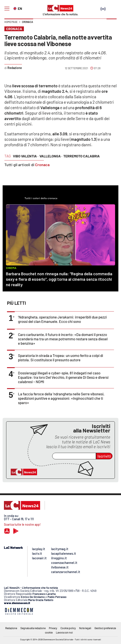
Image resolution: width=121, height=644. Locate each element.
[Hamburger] (7, 9)
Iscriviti (104, 456)
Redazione (11, 628)
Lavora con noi (64, 632)
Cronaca (28, 22)
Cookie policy (68, 628)
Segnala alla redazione (33, 628)
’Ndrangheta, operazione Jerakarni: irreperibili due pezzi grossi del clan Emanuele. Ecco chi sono (62, 319)
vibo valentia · (26, 156)
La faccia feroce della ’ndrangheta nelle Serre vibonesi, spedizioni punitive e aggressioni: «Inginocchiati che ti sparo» (61, 398)
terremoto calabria (82, 156)
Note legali (85, 628)
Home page (11, 22)
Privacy (53, 628)
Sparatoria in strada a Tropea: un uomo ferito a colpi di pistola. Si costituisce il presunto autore (60, 358)
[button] (112, 24)
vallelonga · (51, 156)
